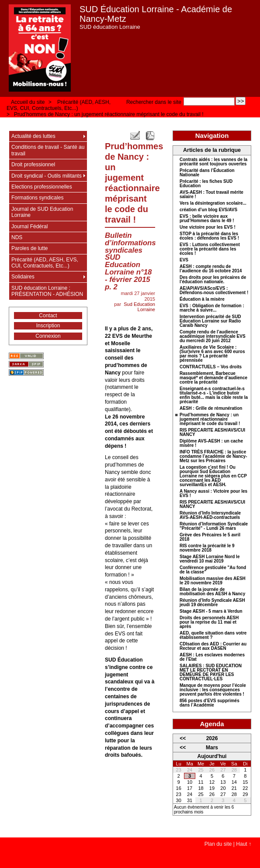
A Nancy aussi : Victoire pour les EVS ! (213, 494)
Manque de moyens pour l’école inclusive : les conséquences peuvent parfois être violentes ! (213, 690)
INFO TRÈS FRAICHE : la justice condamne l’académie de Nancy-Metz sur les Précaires (213, 456)
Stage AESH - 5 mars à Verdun (211, 611)
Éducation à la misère (202, 299)
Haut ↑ (244, 844)
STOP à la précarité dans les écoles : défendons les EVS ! (209, 236)
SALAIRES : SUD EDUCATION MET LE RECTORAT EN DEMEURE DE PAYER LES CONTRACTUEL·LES (211, 672)
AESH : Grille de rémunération (211, 408)
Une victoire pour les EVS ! (208, 227)
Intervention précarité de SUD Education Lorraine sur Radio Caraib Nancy (210, 321)
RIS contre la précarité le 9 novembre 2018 (207, 548)
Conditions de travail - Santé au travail (48, 150)
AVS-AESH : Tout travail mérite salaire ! (211, 195)
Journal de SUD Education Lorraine (42, 212)
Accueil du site (28, 102)
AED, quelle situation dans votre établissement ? (213, 635)
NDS (17, 237)
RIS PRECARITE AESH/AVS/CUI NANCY (212, 432)
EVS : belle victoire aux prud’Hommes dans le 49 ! (207, 219)
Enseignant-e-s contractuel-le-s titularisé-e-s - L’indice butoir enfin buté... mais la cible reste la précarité (214, 395)
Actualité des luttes (33, 136)
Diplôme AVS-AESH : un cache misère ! (211, 443)
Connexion (48, 336)
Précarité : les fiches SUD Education (206, 184)
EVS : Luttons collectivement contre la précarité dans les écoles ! (210, 249)
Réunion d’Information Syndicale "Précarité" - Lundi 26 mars (214, 526)
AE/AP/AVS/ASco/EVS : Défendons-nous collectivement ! (214, 291)
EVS (184, 260)
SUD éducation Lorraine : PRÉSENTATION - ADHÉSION (47, 291)
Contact (48, 316)
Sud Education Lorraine (139, 307)
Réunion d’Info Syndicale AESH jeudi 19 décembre (212, 603)
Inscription (48, 326)
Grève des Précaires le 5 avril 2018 (210, 537)
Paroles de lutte (29, 248)
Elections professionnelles (42, 187)
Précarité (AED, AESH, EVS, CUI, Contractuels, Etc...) (59, 105)
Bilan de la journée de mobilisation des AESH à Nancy (212, 592)
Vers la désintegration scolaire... (213, 203)
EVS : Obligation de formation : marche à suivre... (212, 308)
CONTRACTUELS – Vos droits (211, 367)
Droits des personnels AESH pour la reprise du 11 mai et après (209, 622)
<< (183, 738)
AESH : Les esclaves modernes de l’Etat (212, 657)
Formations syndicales (37, 198)
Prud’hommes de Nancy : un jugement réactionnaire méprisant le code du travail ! (109, 114)
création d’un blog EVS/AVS (208, 210)
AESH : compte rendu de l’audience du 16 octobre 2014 (211, 269)
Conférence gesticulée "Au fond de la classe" (213, 570)
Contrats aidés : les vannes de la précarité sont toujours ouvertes (213, 162)
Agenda (212, 724)
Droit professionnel (33, 165)
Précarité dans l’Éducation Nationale (207, 173)
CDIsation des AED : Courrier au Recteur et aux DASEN (213, 646)
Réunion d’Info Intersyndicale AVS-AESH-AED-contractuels (210, 515)
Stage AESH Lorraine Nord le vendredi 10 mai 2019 (210, 559)
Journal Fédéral (29, 226)
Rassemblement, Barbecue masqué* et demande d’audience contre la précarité (213, 378)
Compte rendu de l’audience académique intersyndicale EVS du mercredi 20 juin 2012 (213, 336)
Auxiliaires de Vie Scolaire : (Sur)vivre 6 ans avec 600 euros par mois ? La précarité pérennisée (212, 354)
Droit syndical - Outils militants (47, 176)
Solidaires (23, 277)
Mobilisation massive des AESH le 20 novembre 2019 (213, 581)
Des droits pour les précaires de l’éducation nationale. (213, 280)
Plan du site (218, 844)
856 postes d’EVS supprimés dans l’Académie (210, 703)
